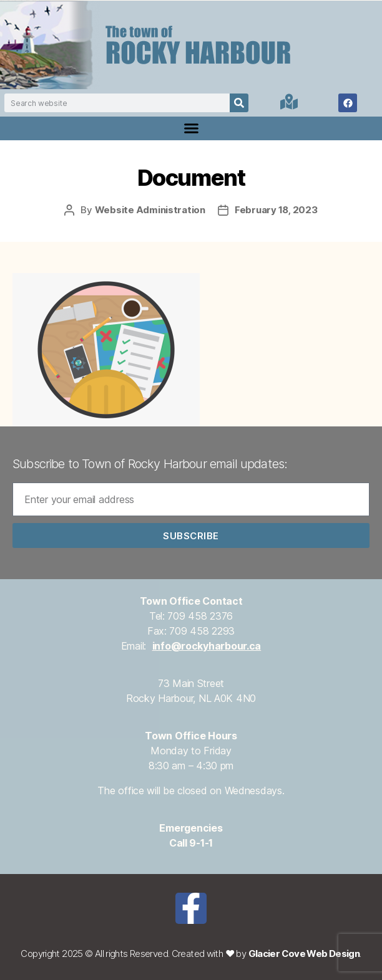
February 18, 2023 (276, 210)
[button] (191, 128)
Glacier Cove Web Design (304, 954)
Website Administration (150, 210)
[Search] (239, 103)
